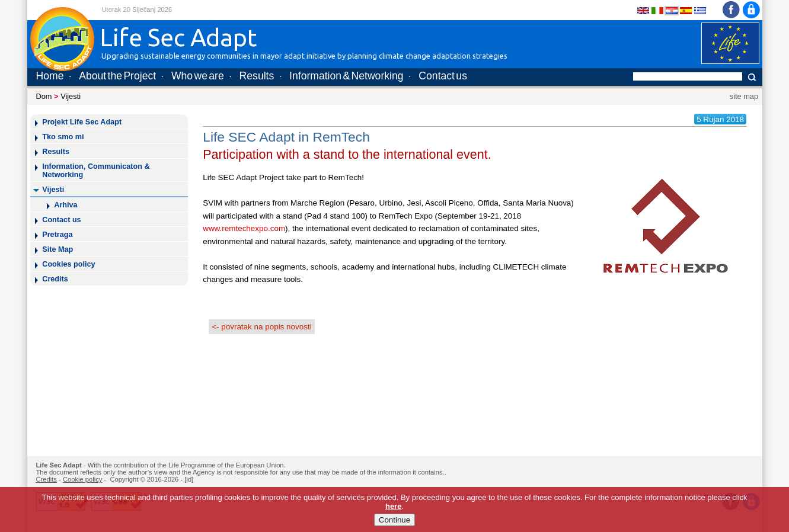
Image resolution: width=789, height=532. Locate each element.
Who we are (198, 76)
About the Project (117, 76)
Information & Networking (346, 76)
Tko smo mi (63, 137)
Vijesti (71, 96)
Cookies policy (68, 264)
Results (257, 76)
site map (744, 96)
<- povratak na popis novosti (261, 327)
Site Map (58, 249)
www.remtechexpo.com (244, 228)
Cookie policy (83, 479)
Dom (44, 96)
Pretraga (57, 235)
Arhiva (66, 205)
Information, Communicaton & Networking (96, 171)
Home (50, 76)
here (393, 506)
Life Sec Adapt (59, 465)
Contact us (443, 76)
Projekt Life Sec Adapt (82, 122)
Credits (55, 279)
